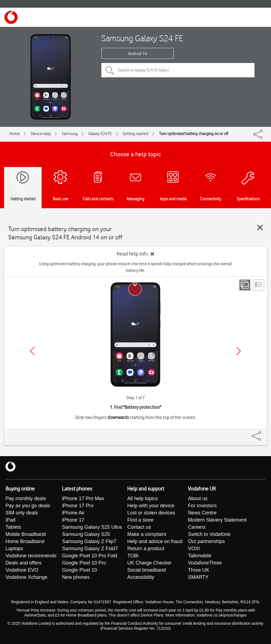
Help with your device (151, 506)
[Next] (239, 351)
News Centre (202, 513)
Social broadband (147, 570)
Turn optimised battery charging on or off (194, 134)
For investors (202, 506)
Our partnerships (206, 541)
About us (198, 498)
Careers (197, 527)
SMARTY (198, 577)
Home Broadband (25, 541)
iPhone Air (73, 513)
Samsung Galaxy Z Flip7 (89, 541)
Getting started (135, 134)
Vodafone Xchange (26, 577)
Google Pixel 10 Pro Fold (90, 556)
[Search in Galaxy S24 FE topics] (178, 70)
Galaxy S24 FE (100, 134)
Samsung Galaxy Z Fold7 (90, 549)
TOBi (133, 556)
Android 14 (137, 54)
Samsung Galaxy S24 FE (142, 38)
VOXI (194, 549)
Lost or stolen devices (151, 513)
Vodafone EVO (22, 570)
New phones (76, 577)
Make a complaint (147, 534)
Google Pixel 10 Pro (84, 563)
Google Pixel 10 (79, 570)
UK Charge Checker (149, 563)
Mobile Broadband (26, 534)
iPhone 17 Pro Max (83, 498)
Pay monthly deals (26, 498)
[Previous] (32, 351)
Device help (41, 134)
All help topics (143, 498)
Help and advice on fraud (155, 541)
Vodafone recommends (31, 556)
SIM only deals (22, 513)
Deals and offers (24, 563)
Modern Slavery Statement (217, 520)
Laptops (14, 549)
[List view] (259, 285)
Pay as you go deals (28, 506)
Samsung (70, 134)
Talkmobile (200, 556)
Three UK (198, 570)
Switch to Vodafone (209, 534)
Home (15, 134)
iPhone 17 (73, 520)
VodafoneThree (205, 563)
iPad (10, 520)
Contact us (139, 527)
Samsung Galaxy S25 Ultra (92, 527)
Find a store (140, 520)
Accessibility (141, 577)
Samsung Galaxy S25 (86, 534)
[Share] (263, 433)
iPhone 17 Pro (78, 506)
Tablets (13, 527)
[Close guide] (260, 228)
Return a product (146, 549)
